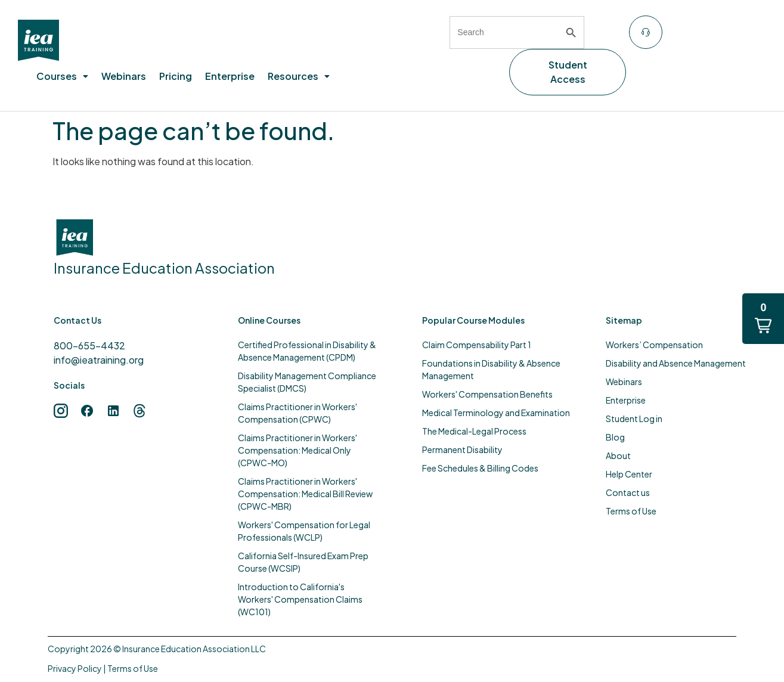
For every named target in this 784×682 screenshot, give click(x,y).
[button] (62, 76)
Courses (62, 76)
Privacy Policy (75, 668)
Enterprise (230, 76)
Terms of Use (133, 668)
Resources (299, 76)
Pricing (176, 76)
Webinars (124, 76)
